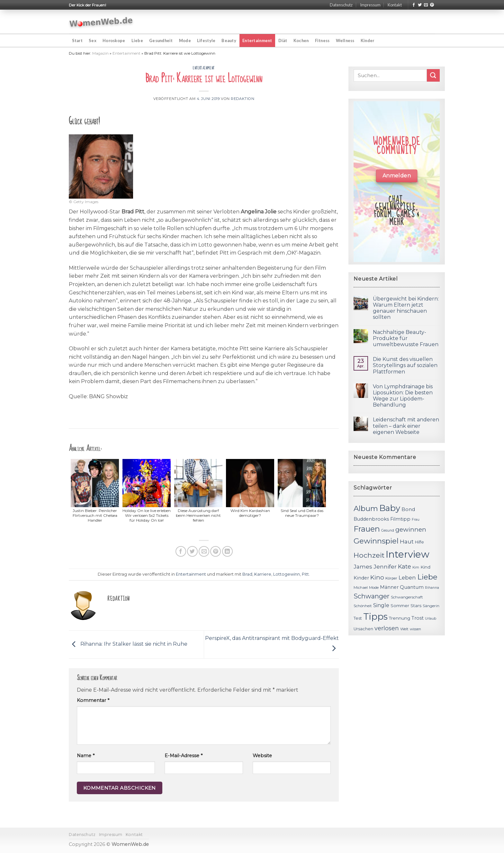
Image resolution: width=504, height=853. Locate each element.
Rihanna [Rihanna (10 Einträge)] (432, 588)
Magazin (100, 53)
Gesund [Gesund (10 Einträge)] (388, 530)
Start (77, 40)
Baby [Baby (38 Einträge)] (390, 508)
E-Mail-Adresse (184, 756)
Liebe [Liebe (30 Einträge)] (427, 577)
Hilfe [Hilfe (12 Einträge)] (419, 542)
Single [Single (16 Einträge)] (381, 605)
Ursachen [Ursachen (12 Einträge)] (363, 629)
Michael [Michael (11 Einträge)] (361, 588)
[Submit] (433, 75)
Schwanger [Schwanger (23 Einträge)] (372, 596)
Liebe (137, 40)
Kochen (301, 40)
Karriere (263, 574)
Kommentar (93, 700)
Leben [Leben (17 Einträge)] (407, 578)
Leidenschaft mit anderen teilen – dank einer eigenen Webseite (406, 426)
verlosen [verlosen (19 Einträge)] (387, 628)
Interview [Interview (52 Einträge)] (408, 554)
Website (262, 756)
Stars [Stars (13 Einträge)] (416, 606)
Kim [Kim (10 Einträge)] (416, 567)
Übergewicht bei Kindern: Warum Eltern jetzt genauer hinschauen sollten (406, 308)
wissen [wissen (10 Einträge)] (415, 629)
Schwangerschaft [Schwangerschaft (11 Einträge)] (407, 597)
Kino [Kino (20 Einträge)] (377, 577)
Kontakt (395, 5)
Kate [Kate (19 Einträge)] (405, 566)
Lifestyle (206, 40)
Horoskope (114, 40)
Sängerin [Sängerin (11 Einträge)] (431, 606)
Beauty (229, 40)
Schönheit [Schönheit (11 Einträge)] (363, 606)
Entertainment (257, 40)
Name (86, 756)
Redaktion (243, 99)
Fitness (322, 40)
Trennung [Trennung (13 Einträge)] (400, 618)
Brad (247, 574)
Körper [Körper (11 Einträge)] (391, 578)
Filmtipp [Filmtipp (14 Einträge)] (400, 519)
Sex (93, 40)
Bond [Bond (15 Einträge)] (408, 509)
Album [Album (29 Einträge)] (366, 508)
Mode (185, 40)
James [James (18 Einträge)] (363, 566)
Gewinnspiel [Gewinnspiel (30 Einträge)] (376, 541)
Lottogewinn (287, 574)
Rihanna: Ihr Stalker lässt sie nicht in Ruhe (128, 644)
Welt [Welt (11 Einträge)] (404, 629)
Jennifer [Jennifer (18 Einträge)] (385, 566)
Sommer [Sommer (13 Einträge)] (400, 606)
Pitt (305, 574)
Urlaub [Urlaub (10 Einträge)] (431, 619)
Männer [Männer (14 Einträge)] (389, 587)
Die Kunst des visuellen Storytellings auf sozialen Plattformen (405, 365)
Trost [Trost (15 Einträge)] (418, 618)
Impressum (370, 5)
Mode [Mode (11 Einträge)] (374, 588)
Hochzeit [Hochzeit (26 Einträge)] (369, 555)
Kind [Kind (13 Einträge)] (425, 567)
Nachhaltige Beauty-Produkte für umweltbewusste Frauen (406, 338)
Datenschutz (341, 5)
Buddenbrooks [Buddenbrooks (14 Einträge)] (371, 519)
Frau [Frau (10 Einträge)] (416, 520)
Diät (283, 40)
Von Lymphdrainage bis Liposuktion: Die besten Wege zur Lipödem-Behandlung (403, 396)
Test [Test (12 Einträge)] (358, 618)
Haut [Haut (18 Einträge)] (407, 541)
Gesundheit (161, 40)
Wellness (345, 40)
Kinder (368, 40)
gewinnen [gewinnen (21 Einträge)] (411, 530)
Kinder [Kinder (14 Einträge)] (361, 578)
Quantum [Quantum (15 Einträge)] (412, 587)
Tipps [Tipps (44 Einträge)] (375, 616)
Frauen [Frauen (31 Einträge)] (367, 529)
